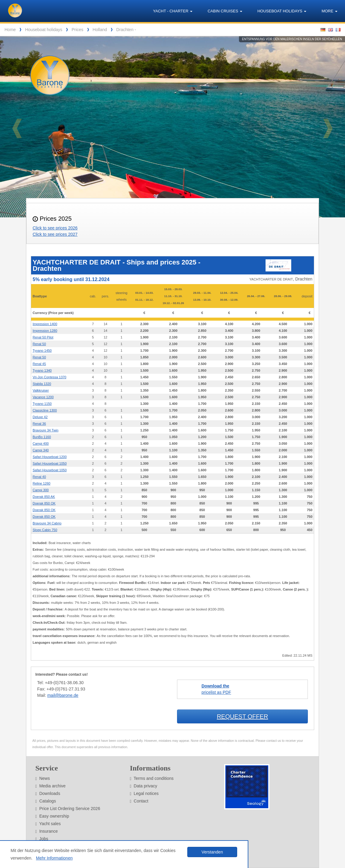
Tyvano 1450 (42, 351)
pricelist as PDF (216, 689)
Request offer (243, 716)
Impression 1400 (45, 324)
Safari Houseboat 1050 (50, 463)
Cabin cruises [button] (225, 11)
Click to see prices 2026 (55, 228)
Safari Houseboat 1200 (50, 457)
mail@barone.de (63, 695)
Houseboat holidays (44, 30)
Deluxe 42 (40, 417)
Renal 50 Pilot (43, 337)
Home (10, 30)
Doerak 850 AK (44, 497)
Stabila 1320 (42, 384)
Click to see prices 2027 (55, 234)
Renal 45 (39, 364)
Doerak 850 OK (44, 503)
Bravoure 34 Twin (45, 430)
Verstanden (212, 852)
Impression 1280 (45, 331)
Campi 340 (41, 450)
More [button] (329, 11)
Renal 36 (39, 424)
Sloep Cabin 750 (45, 530)
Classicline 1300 (45, 410)
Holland (100, 30)
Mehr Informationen (54, 858)
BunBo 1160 (42, 437)
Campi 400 (41, 444)
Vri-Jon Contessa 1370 (50, 377)
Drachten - (126, 30)
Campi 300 (41, 490)
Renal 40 (39, 477)
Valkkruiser (41, 390)
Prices (77, 30)
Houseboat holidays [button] (282, 11)
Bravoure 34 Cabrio (47, 523)
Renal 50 (39, 344)
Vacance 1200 (43, 397)
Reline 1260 (42, 483)
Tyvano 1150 (42, 404)
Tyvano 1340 (42, 370)
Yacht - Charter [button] (173, 11)
